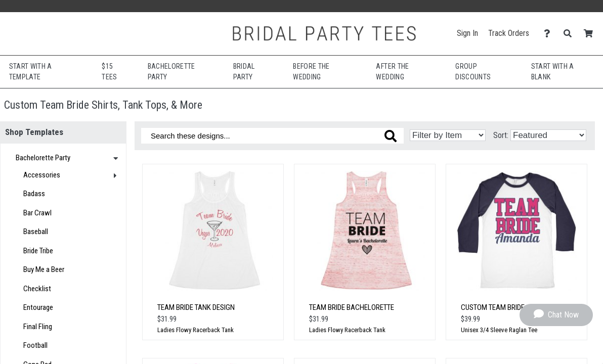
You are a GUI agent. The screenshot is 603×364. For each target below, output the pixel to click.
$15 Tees (109, 72)
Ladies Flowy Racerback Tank (196, 330)
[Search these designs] (272, 136)
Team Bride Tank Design (196, 307)
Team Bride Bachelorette (352, 307)
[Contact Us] (550, 34)
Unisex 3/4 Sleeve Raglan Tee (499, 330)
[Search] (570, 34)
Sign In (467, 33)
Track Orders (509, 33)
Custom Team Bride (493, 307)
